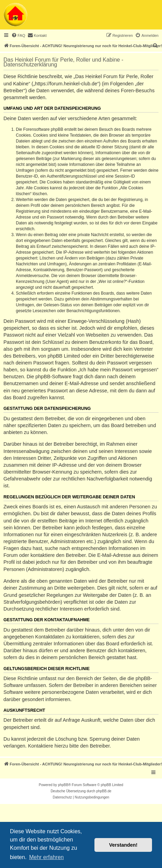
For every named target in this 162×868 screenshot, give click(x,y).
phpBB (63, 785)
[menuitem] (18, 35)
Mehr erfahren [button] (46, 857)
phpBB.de (104, 791)
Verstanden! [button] (123, 845)
